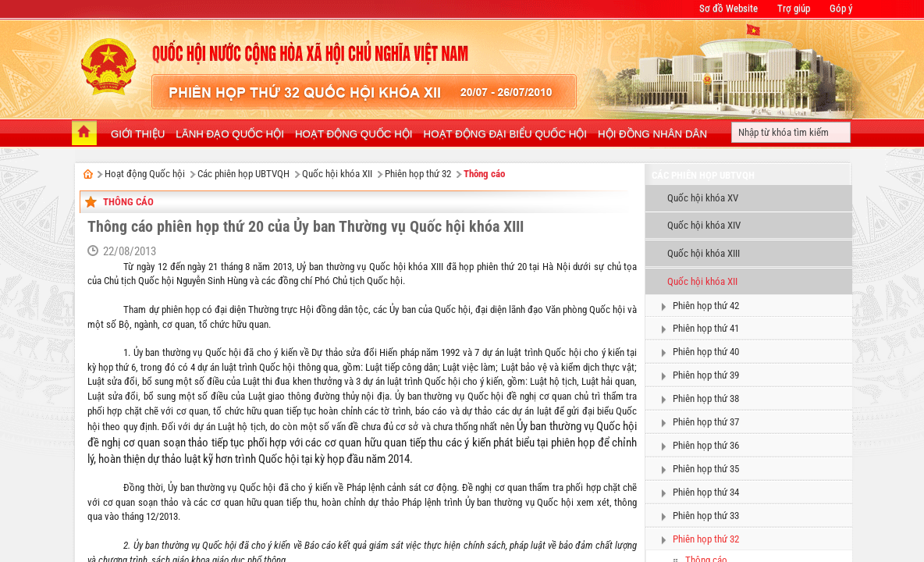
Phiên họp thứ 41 (706, 328)
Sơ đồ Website (729, 8)
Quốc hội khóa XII (337, 174)
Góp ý (841, 8)
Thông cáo (484, 174)
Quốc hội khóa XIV (704, 225)
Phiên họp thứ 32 (418, 174)
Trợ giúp (794, 8)
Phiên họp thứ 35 (706, 469)
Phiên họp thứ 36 (706, 445)
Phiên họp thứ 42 (706, 306)
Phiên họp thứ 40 (706, 352)
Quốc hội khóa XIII (704, 253)
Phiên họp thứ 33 (706, 516)
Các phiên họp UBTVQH (243, 174)
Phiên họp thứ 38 (706, 398)
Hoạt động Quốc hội (145, 174)
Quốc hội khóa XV (703, 198)
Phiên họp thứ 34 (706, 492)
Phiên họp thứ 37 (706, 422)
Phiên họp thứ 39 (706, 375)
